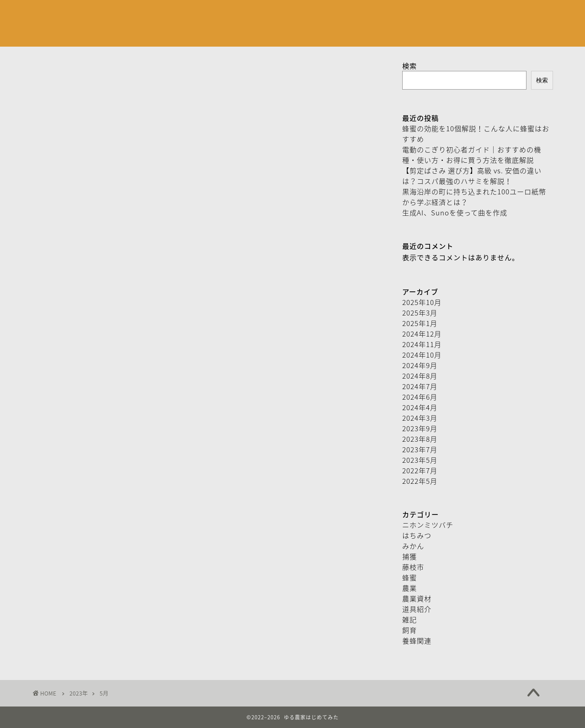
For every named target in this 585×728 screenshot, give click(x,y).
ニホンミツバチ (428, 525)
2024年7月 (420, 386)
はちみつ (417, 535)
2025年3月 (420, 313)
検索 (409, 66)
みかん (413, 546)
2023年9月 (420, 428)
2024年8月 (420, 376)
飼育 (409, 630)
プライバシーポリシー (340, 14)
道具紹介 (417, 609)
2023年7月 (420, 449)
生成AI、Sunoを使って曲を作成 (455, 212)
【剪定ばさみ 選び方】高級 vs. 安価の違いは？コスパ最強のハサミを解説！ (472, 176)
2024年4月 (420, 407)
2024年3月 (420, 418)
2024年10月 (422, 355)
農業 (409, 588)
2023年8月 (420, 439)
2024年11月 (422, 344)
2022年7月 (420, 470)
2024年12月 (422, 334)
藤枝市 (413, 567)
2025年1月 (420, 323)
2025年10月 (422, 302)
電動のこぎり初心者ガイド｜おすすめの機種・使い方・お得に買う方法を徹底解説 (472, 155)
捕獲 (409, 556)
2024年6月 (420, 397)
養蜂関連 (417, 640)
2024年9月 (420, 365)
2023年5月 (420, 460)
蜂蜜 (409, 577)
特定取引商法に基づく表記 (428, 14)
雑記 (409, 619)
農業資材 (417, 598)
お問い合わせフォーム (257, 14)
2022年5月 (420, 481)
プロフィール (187, 14)
